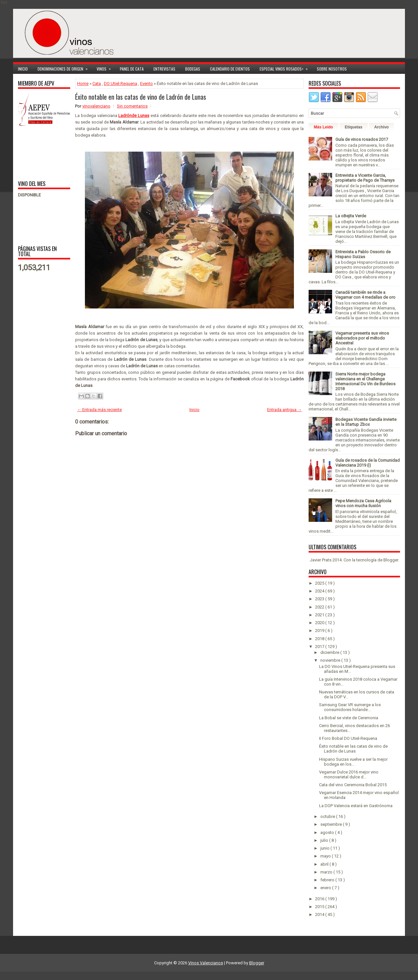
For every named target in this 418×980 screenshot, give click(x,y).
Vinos (106, 68)
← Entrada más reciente (99, 410)
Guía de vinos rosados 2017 (362, 139)
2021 (320, 615)
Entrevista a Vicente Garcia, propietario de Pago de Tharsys (365, 178)
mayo (326, 856)
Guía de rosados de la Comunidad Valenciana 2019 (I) (368, 463)
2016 (320, 899)
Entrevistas (164, 69)
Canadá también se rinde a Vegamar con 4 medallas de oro (365, 295)
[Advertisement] (38, 153)
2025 (320, 583)
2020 (320, 623)
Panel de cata (132, 69)
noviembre (331, 660)
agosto (328, 832)
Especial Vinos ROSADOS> (286, 68)
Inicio (23, 69)
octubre (328, 816)
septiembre (332, 824)
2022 (320, 607)
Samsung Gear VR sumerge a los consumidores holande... (350, 707)
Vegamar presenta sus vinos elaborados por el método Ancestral (362, 338)
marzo (327, 872)
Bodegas (193, 69)
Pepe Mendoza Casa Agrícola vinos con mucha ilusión (363, 503)
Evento (146, 83)
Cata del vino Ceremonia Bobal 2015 (353, 785)
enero (326, 888)
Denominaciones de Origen (65, 68)
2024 (320, 591)
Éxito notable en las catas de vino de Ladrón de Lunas (141, 97)
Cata (97, 83)
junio (325, 848)
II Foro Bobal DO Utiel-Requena (348, 738)
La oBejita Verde (351, 216)
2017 (320, 647)
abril (325, 864)
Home (83, 83)
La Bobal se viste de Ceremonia (349, 718)
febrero (328, 880)
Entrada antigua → (284, 410)
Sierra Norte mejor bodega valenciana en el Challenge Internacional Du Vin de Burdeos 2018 (365, 381)
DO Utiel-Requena (121, 83)
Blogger (391, 560)
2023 (320, 599)
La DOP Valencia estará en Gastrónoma (356, 806)
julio (325, 840)
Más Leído (323, 127)
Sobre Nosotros (332, 69)
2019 (320, 631)
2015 (320, 907)
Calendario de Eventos (230, 69)
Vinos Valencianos (206, 963)
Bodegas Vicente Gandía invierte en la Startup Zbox (366, 422)
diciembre (330, 652)
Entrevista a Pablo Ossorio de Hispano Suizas (363, 254)
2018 (320, 639)
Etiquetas (354, 127)
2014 (320, 914)
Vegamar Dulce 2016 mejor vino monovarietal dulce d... (349, 774)
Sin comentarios (132, 106)
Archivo (382, 127)
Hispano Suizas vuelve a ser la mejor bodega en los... (353, 762)
